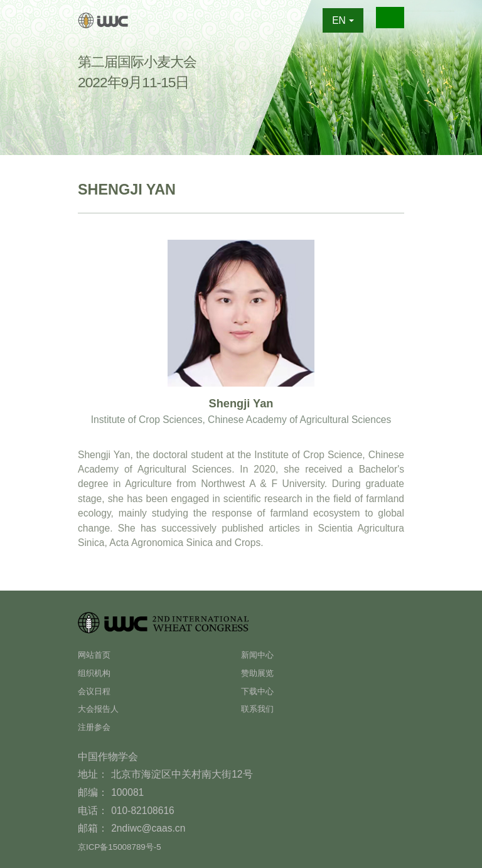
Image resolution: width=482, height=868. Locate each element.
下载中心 (261, 691)
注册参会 (98, 726)
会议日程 (98, 691)
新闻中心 (261, 654)
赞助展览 (261, 672)
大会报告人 (103, 708)
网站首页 (98, 654)
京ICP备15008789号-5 (127, 846)
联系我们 (261, 708)
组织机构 (98, 672)
